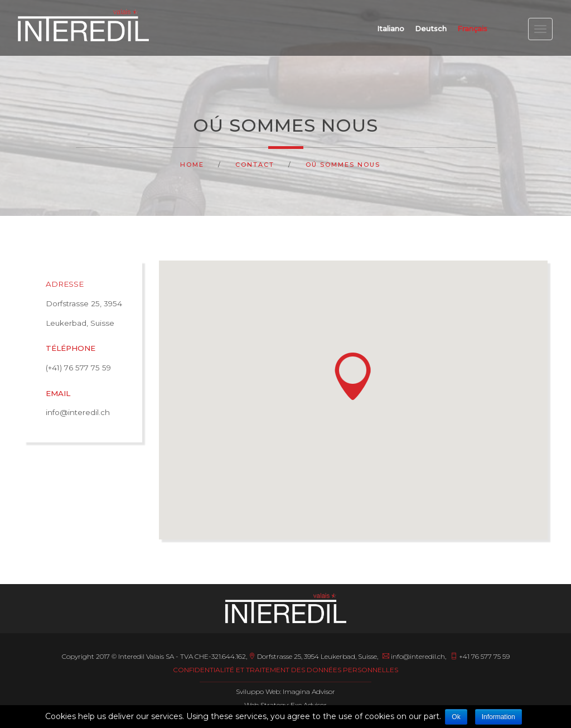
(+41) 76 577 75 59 (78, 368)
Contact (255, 165)
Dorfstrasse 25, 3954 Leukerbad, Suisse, (314, 656)
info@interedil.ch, (414, 656)
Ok (456, 717)
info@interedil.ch (78, 412)
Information (499, 717)
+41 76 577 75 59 (480, 656)
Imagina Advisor (309, 691)
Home (192, 165)
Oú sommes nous (343, 165)
